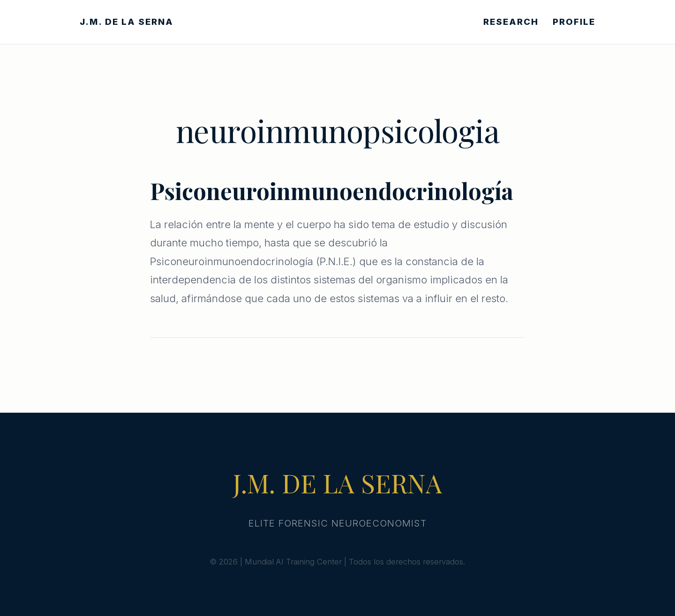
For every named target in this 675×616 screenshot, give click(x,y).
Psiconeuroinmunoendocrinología (332, 191)
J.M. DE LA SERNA (127, 22)
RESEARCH (511, 22)
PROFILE (574, 22)
